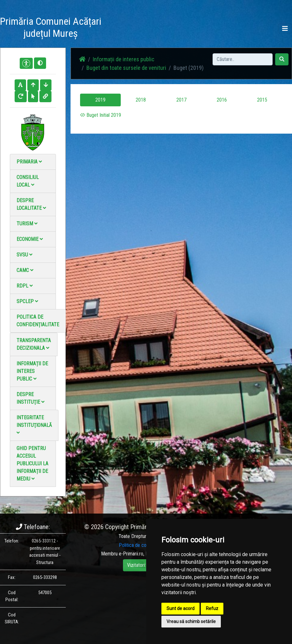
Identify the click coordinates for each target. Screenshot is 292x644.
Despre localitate (31, 204)
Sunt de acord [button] (180, 608)
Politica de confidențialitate (38, 321)
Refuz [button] (212, 608)
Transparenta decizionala (34, 344)
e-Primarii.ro (131, 554)
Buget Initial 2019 (101, 115)
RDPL (25, 286)
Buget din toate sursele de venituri (126, 68)
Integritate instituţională (34, 425)
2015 (262, 100)
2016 (222, 100)
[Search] (243, 59)
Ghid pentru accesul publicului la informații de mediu (32, 464)
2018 (141, 100)
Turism (27, 224)
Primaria (29, 162)
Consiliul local (28, 181)
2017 (181, 100)
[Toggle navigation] (285, 29)
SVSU (24, 255)
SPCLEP (27, 301)
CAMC (25, 270)
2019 (100, 100)
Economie (30, 239)
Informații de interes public (32, 371)
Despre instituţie (31, 398)
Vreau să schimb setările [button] (191, 621)
